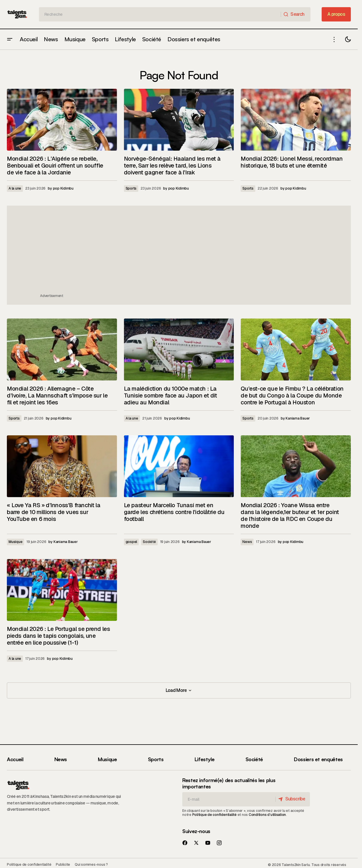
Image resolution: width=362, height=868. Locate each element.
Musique (15, 542)
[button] (10, 39)
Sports (131, 188)
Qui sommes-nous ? (91, 865)
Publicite (63, 865)
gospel (131, 542)
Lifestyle (205, 759)
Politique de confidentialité (214, 815)
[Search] (295, 14)
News (247, 542)
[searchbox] (160, 14)
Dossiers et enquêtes (318, 759)
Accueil (15, 759)
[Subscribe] (292, 799)
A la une (15, 188)
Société (149, 542)
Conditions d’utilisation (267, 815)
